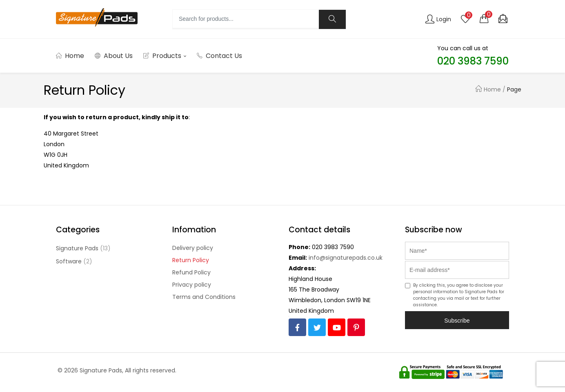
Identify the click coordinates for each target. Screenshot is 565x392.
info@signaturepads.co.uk (346, 258)
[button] (484, 18)
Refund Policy (191, 272)
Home (70, 56)
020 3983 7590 (333, 247)
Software (69, 261)
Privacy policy (192, 285)
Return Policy (191, 260)
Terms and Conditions (204, 297)
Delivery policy (193, 248)
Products (165, 56)
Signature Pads (77, 248)
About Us (114, 56)
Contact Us (219, 56)
